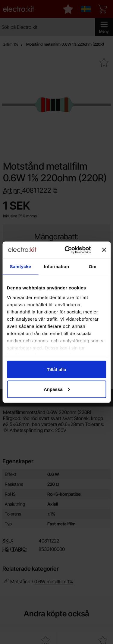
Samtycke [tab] (20, 266)
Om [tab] (93, 266)
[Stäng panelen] (104, 250)
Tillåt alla (57, 369)
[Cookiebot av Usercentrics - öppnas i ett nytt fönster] (67, 250)
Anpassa (57, 389)
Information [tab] (57, 266)
